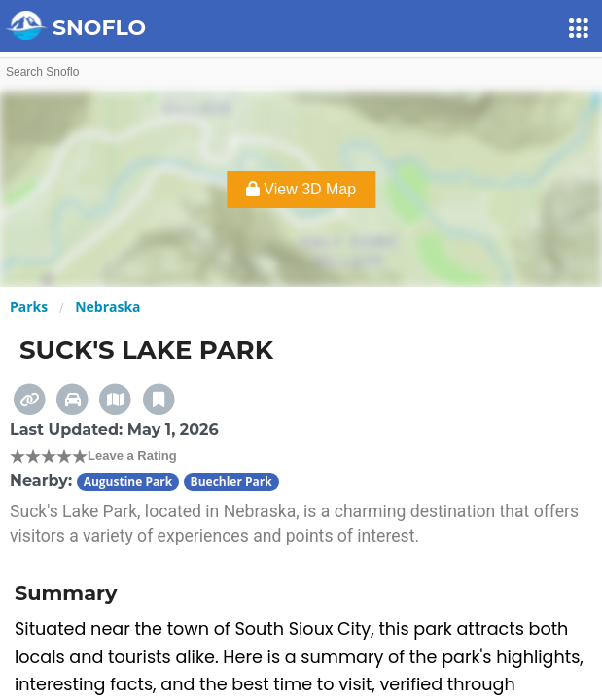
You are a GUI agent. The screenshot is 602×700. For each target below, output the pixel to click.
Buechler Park (231, 482)
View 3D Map (301, 189)
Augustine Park (128, 482)
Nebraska (107, 307)
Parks (29, 307)
